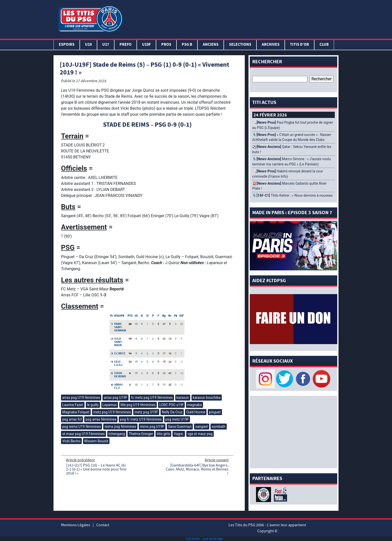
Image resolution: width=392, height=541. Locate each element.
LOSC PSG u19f (171, 405)
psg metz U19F (177, 419)
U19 (88, 45)
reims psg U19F (152, 427)
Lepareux (110, 405)
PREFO (125, 45)
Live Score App (213, 539)
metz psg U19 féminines (112, 412)
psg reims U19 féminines (81, 427)
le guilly (93, 405)
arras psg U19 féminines (81, 398)
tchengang (117, 434)
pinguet (215, 412)
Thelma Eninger (141, 434)
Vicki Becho (71, 441)
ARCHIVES (271, 45)
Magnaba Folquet (76, 412)
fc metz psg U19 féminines (152, 398)
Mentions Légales (76, 525)
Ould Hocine (196, 412)
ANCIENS (211, 45)
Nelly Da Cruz (172, 412)
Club (324, 45)
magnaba (195, 405)
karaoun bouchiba (207, 398)
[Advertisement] (232, 18)
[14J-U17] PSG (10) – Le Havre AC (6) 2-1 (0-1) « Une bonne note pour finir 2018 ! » (96, 469)
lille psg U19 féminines (138, 405)
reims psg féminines (120, 427)
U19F (146, 45)
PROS (166, 45)
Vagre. (179, 434)
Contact (103, 525)
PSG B (187, 45)
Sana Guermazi (180, 427)
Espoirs (67, 45)
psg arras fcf (72, 419)
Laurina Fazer (73, 405)
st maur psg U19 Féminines (83, 434)
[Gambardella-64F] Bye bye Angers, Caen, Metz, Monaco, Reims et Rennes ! (197, 469)
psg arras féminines (101, 419)
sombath (219, 427)
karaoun (183, 398)
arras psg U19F (115, 398)
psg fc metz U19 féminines (141, 419)
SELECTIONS (240, 45)
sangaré (201, 427)
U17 (106, 45)
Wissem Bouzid (96, 441)
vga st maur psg (200, 434)
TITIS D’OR (299, 45)
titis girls (163, 434)
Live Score (193, 539)
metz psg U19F (146, 412)
